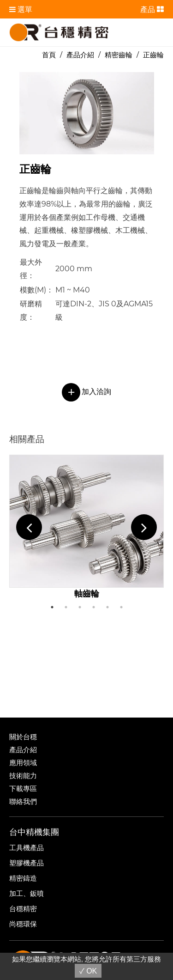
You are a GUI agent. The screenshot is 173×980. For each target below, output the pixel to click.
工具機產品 (27, 848)
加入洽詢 (86, 392)
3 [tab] (80, 607)
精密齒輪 (119, 55)
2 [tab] (66, 607)
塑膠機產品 (27, 863)
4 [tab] (94, 607)
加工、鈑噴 (27, 893)
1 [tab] (52, 607)
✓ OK (88, 971)
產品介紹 (80, 55)
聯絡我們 (23, 801)
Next (144, 527)
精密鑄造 (23, 878)
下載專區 (23, 788)
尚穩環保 (23, 924)
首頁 (49, 55)
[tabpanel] (86, 527)
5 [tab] (107, 607)
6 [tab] (121, 607)
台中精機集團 (34, 832)
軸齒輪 (87, 594)
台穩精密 (23, 909)
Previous (29, 527)
